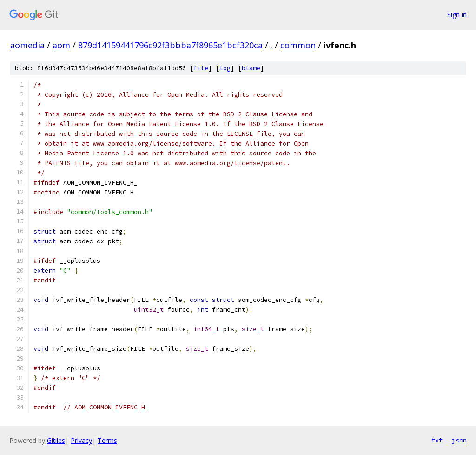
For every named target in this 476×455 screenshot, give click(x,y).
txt (437, 440)
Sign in (457, 15)
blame (251, 68)
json (459, 440)
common (298, 45)
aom (61, 45)
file (201, 68)
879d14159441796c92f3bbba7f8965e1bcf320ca (170, 45)
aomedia (27, 45)
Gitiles (56, 440)
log (225, 68)
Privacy (81, 440)
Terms (107, 440)
